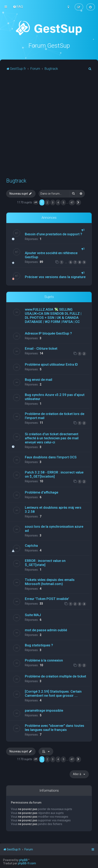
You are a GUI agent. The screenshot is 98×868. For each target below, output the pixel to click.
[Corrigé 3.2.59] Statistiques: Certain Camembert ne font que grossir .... (53, 693)
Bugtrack (16, 181)
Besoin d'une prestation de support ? (54, 234)
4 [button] (58, 202)
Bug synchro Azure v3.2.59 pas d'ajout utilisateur (55, 397)
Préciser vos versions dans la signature (55, 277)
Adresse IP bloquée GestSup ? (48, 333)
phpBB (23, 860)
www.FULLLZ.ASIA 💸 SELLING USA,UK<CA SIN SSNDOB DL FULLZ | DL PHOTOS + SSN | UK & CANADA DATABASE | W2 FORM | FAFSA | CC (53, 315)
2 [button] (47, 202)
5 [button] (63, 202)
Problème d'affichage (42, 492)
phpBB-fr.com (27, 863)
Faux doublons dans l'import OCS (51, 457)
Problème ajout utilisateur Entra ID (51, 364)
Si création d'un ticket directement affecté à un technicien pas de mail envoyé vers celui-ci (52, 438)
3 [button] (53, 202)
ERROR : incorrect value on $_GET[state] (45, 563)
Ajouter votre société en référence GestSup (51, 255)
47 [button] (72, 202)
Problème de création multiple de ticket (55, 676)
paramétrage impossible (44, 710)
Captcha (31, 545)
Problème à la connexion (44, 660)
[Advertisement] (49, 126)
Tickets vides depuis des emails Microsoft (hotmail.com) (50, 582)
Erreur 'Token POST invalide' (47, 599)
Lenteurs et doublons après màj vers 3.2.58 (53, 509)
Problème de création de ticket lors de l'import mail (55, 416)
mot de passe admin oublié (46, 630)
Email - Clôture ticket (41, 348)
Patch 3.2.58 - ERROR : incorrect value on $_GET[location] (54, 474)
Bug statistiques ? (39, 645)
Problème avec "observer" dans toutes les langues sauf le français (55, 727)
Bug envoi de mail (39, 380)
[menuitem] (18, 7)
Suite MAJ (33, 615)
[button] (36, 202)
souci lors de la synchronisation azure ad (54, 528)
